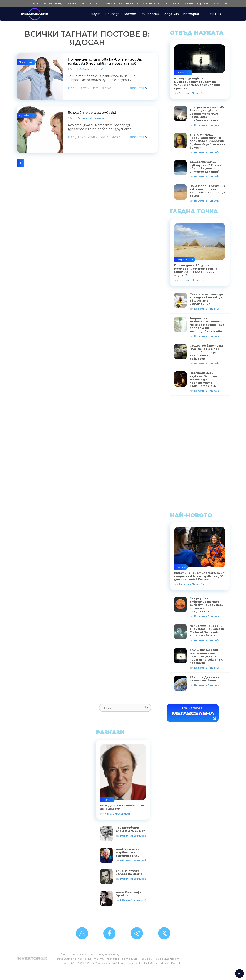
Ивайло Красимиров (90, 69)
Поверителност (167, 959)
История (191, 14)
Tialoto (97, 3)
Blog (198, 3)
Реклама (112, 959)
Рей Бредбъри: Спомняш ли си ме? (130, 829)
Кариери (146, 959)
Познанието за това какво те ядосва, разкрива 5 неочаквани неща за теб (105, 61)
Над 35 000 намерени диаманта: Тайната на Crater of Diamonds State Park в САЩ (207, 631)
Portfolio (177, 963)
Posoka (216, 3)
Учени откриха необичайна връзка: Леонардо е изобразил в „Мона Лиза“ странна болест (207, 141)
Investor (33, 3)
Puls (120, 3)
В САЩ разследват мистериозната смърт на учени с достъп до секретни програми (206, 656)
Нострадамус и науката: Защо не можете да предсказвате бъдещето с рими (204, 379)
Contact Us (146, 963)
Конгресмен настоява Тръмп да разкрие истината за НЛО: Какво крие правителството (207, 114)
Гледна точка (185, 259)
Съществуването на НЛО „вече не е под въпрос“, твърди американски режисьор (206, 352)
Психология (26, 62)
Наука (96, 14)
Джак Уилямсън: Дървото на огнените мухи (128, 852)
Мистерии (183, 73)
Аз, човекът (27, 116)
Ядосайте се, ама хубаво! (92, 113)
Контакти (96, 959)
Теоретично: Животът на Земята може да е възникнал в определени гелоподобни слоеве (207, 325)
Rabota (175, 3)
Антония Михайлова (91, 118)
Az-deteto (187, 3)
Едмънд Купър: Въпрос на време (129, 872)
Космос (130, 14)
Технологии (150, 14)
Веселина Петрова (191, 93)
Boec (225, 3)
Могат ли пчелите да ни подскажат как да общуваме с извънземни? (206, 299)
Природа (112, 14)
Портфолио (129, 959)
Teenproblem (133, 3)
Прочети (137, 88)
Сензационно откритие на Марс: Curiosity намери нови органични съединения (207, 605)
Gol (89, 3)
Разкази (107, 800)
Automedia (149, 3)
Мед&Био (171, 14)
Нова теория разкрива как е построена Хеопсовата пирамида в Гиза (207, 191)
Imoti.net (163, 3)
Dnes (44, 3)
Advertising (162, 963)
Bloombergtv (57, 3)
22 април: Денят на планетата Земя (204, 679)
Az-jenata (109, 3)
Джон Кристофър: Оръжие (130, 894)
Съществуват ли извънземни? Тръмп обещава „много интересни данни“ (205, 167)
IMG (22, 4)
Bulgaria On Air (76, 3)
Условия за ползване (72, 959)
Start (206, 3)
